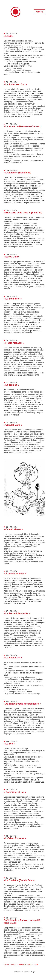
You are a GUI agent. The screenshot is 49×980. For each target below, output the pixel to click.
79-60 (19, 964)
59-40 (24, 964)
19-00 (36, 964)
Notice (7, 964)
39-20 (30, 964)
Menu (39, 12)
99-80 (13, 964)
